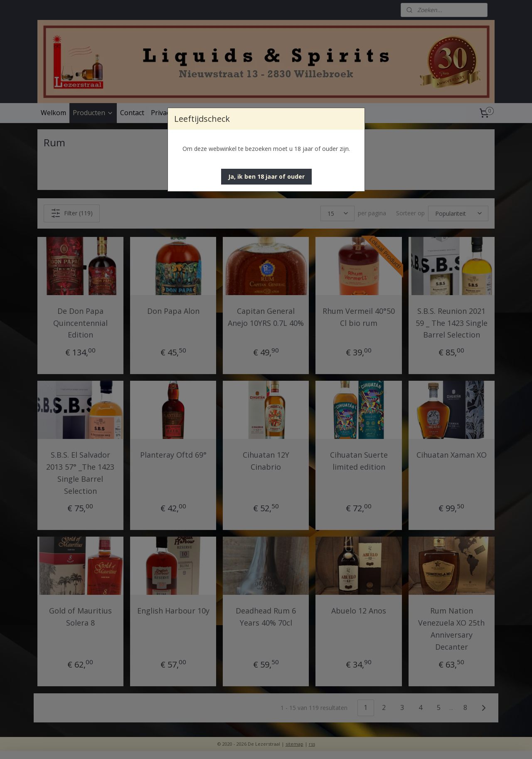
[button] (266, 177)
